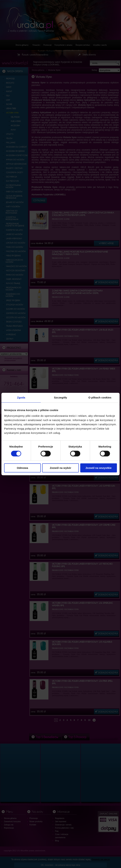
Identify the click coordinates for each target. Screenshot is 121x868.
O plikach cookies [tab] (100, 397)
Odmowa (23, 468)
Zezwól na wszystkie (99, 468)
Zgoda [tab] (21, 397)
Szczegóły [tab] (60, 397)
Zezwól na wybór (60, 468)
